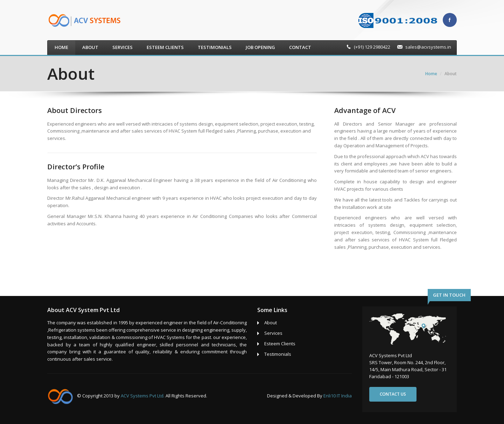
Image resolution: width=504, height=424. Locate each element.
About (90, 47)
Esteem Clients (165, 47)
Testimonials (215, 47)
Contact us (393, 394)
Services (122, 47)
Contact (300, 47)
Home (61, 47)
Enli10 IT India (338, 396)
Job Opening (260, 47)
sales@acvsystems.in (428, 47)
